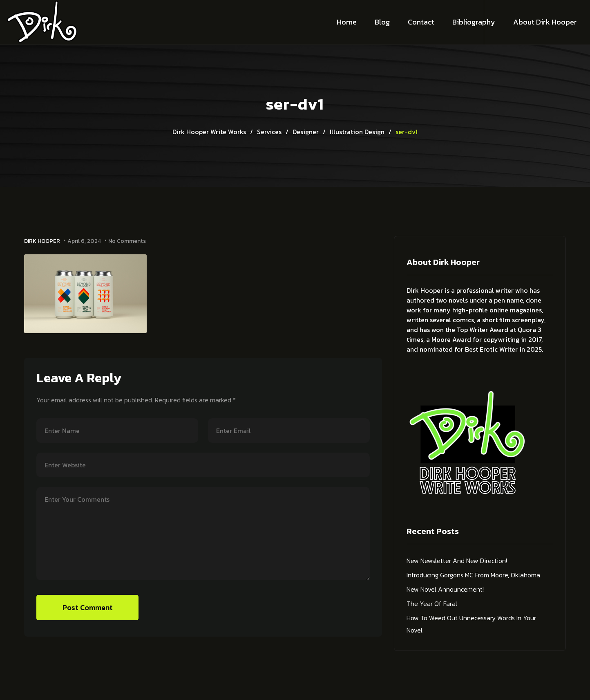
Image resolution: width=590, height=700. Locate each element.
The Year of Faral (432, 604)
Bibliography (474, 22)
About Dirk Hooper (545, 22)
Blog (382, 22)
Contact (421, 22)
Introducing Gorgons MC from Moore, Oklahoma (473, 575)
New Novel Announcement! (445, 589)
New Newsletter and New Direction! (457, 561)
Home (347, 22)
